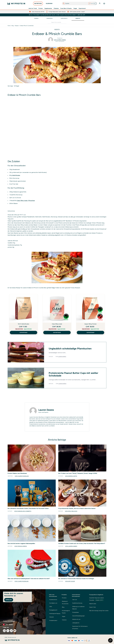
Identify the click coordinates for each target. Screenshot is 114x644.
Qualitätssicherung (77, 603)
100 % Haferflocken (24, 324)
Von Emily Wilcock (71, 511)
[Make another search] (57, 22)
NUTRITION (38, 4)
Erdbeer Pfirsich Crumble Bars (27, 26)
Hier (54, 288)
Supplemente (48, 8)
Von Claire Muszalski (22, 476)
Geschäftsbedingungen (78, 616)
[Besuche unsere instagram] (4, 631)
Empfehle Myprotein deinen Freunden (97, 599)
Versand (51, 617)
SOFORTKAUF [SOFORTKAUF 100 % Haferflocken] (24, 333)
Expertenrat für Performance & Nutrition (80, 627)
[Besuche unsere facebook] (8, 631)
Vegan (75, 8)
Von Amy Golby (70, 581)
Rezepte (78, 18)
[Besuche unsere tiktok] (11, 631)
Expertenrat (82, 8)
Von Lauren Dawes (60, 40)
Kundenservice (53, 600)
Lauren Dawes (62, 357)
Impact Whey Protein (90, 324)
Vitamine (56, 8)
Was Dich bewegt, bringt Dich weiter (99, 611)
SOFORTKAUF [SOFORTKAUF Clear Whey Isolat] (57, 333)
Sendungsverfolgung (55, 614)
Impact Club (92, 607)
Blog (13, 26)
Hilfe (51, 607)
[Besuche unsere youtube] (15, 631)
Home (9, 26)
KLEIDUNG (49, 4)
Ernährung (50, 18)
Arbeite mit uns (76, 619)
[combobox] (79, 3)
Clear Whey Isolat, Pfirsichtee (26, 201)
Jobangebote (76, 623)
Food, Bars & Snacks (66, 8)
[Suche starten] (64, 3)
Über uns (75, 600)
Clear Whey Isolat (57, 324)
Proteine (64, 598)
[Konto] (100, 3)
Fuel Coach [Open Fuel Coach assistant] (92, 3)
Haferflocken (16, 175)
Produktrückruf (53, 620)
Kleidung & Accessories (65, 602)
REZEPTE (57, 29)
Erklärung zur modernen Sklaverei (78, 608)
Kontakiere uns (53, 603)
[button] (110, 640)
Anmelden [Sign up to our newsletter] (9, 600)
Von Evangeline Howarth (23, 511)
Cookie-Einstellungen (9, 621)
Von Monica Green (21, 546)
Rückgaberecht (53, 610)
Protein (41, 8)
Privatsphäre (76, 612)
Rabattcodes (93, 604)
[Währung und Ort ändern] (23, 625)
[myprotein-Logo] (16, 3)
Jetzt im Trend (33, 8)
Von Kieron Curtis (71, 476)
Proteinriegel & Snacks (66, 612)
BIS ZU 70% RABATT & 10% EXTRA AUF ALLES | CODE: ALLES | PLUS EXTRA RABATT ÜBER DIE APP (57, 15)
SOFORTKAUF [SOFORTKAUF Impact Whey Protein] (90, 333)
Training (36, 18)
